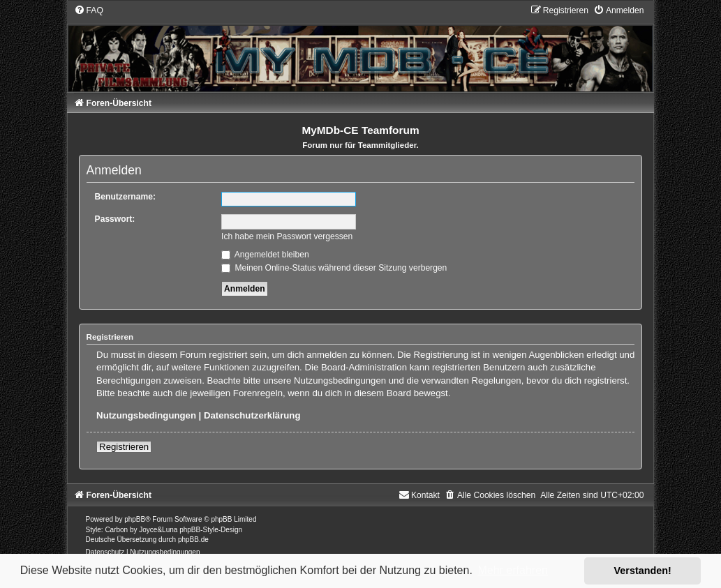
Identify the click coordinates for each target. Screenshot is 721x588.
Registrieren (124, 447)
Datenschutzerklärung (252, 415)
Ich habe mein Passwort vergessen (287, 236)
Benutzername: (125, 197)
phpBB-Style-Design (211, 530)
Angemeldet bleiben (265, 255)
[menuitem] (89, 10)
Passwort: (115, 219)
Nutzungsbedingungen (146, 415)
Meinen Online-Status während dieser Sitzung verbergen (334, 268)
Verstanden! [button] (643, 571)
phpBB (135, 519)
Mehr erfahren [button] (513, 570)
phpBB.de (193, 540)
